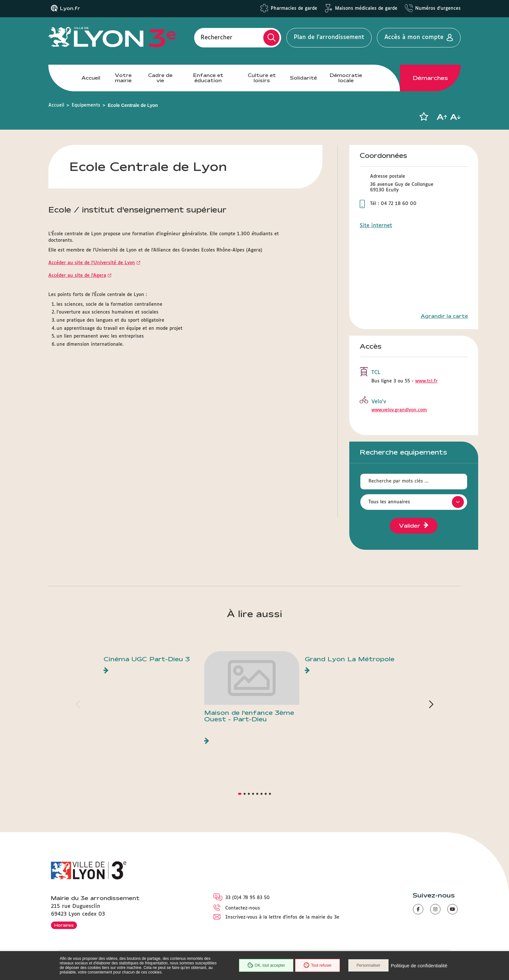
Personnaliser (368, 965)
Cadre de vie (160, 78)
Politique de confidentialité (419, 966)
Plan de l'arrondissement (329, 37)
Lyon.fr (70, 8)
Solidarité (303, 78)
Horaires (64, 925)
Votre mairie (123, 78)
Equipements (86, 105)
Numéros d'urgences (438, 8)
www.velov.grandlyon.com (399, 410)
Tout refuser (317, 965)
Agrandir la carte (444, 316)
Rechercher (217, 37)
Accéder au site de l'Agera (77, 276)
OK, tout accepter (266, 965)
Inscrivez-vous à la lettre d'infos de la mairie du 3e (282, 917)
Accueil (91, 78)
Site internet (376, 226)
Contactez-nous (243, 908)
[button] (424, 117)
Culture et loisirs (262, 78)
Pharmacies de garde (294, 8)
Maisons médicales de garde (366, 8)
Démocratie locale (346, 78)
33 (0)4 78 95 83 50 (248, 898)
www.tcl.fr (426, 381)
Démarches (430, 78)
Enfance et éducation (208, 78)
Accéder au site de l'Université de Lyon (92, 263)
